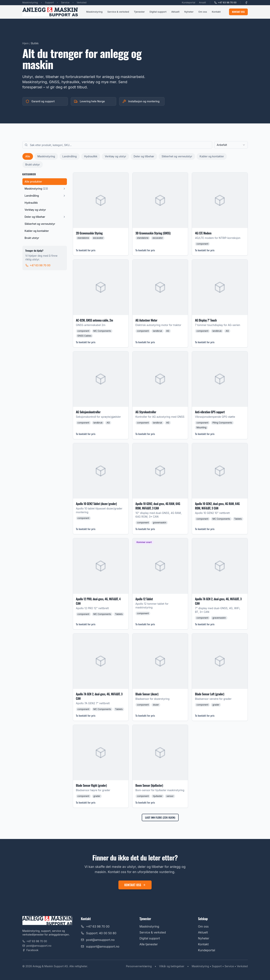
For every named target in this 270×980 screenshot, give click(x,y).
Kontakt (216, 12)
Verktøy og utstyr (115, 156)
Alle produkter (33, 182)
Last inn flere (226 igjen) (160, 817)
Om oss (203, 12)
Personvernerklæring (139, 966)
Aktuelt (175, 12)
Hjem (26, 43)
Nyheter (189, 12)
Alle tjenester (149, 944)
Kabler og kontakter (212, 156)
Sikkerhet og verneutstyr (177, 156)
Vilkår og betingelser (172, 966)
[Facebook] (246, 3)
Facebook (30, 950)
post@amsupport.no (37, 946)
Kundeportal (188, 3)
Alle (28, 156)
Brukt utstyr (33, 164)
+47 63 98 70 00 (225, 3)
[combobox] (231, 145)
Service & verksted (118, 12)
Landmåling (70, 156)
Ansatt (203, 3)
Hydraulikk (91, 156)
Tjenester (139, 12)
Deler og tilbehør (144, 156)
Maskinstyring (94, 12)
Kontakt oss (238, 12)
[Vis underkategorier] (64, 189)
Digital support (158, 12)
